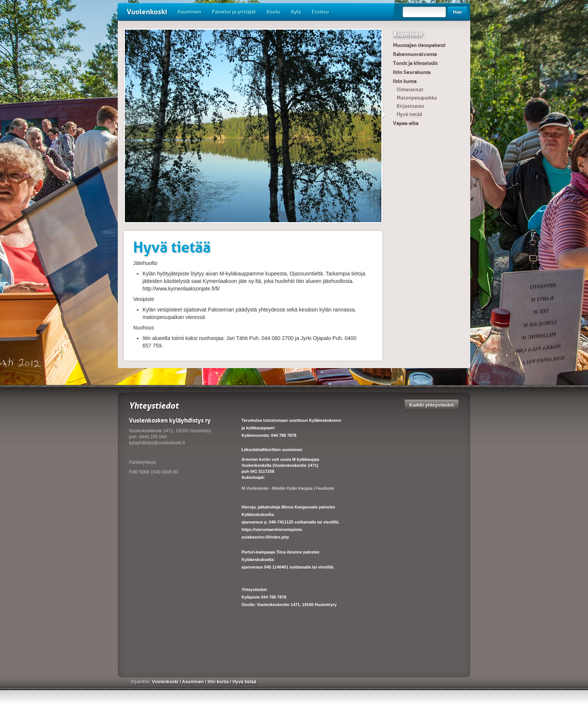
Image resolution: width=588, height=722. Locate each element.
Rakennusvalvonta (415, 54)
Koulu (273, 12)
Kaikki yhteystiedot (432, 405)
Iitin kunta (405, 81)
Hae (457, 12)
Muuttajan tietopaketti (419, 45)
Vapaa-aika (406, 123)
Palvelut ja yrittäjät (234, 12)
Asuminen (189, 12)
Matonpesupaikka (417, 98)
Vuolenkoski (147, 12)
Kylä (296, 12)
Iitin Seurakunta (412, 72)
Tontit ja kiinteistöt (415, 63)
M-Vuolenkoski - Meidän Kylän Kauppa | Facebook (288, 488)
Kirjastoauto (411, 106)
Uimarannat (410, 89)
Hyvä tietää (409, 114)
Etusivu (320, 12)
